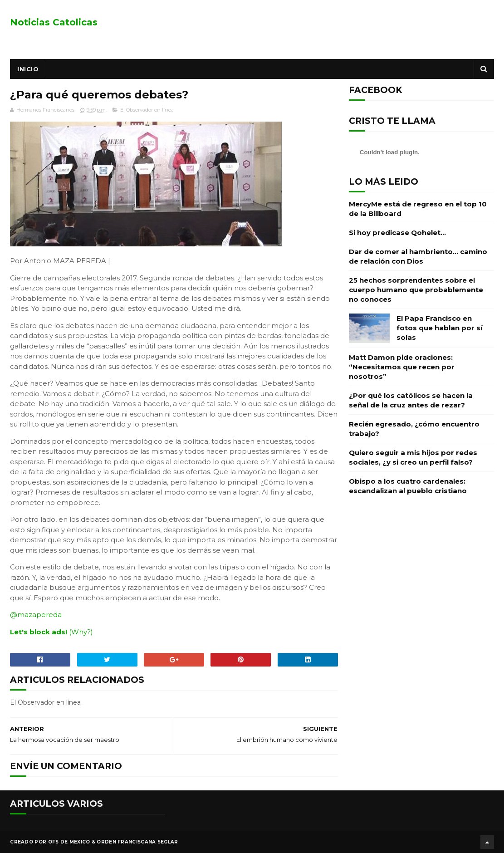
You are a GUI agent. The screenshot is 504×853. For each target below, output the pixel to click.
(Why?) (81, 632)
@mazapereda (36, 615)
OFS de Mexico (69, 841)
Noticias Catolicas (54, 22)
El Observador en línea (147, 110)
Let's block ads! (39, 632)
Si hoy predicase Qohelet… (397, 233)
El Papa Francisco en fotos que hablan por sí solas (439, 328)
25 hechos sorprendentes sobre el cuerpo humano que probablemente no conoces (416, 290)
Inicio (28, 69)
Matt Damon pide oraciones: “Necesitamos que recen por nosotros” (402, 367)
